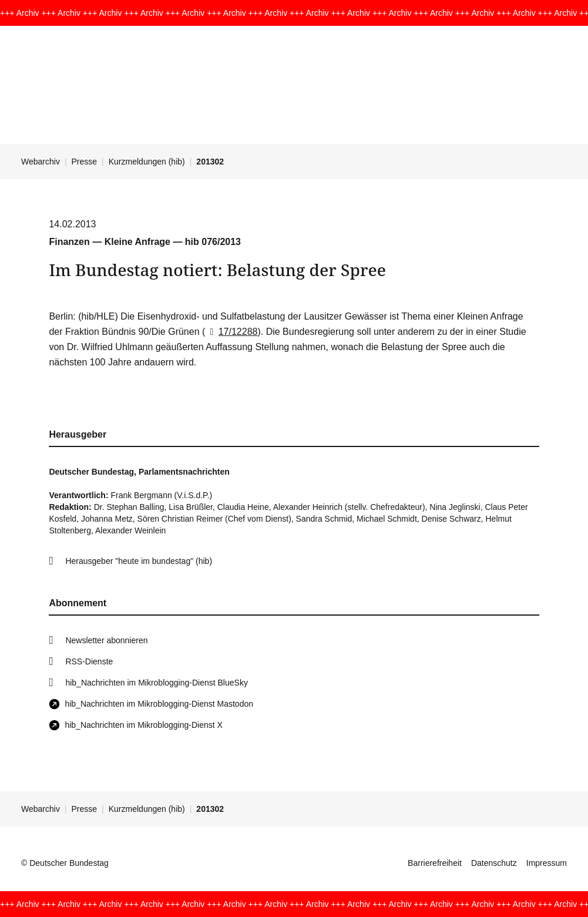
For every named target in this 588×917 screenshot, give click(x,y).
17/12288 (231, 332)
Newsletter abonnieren (106, 640)
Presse (85, 162)
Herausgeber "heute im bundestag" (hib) (139, 561)
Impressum (547, 863)
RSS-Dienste (89, 661)
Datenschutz (494, 863)
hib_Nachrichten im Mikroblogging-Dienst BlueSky (156, 683)
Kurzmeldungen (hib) (147, 162)
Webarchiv (41, 162)
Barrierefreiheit (435, 863)
